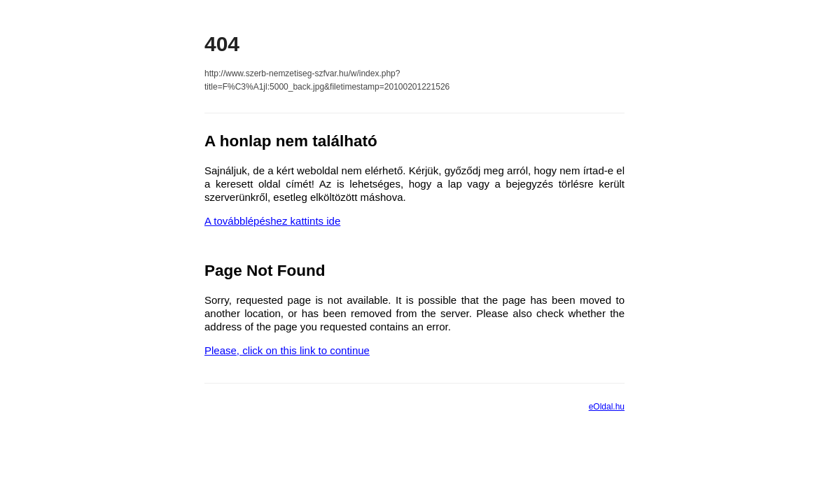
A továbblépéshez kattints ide (272, 221)
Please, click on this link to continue (287, 350)
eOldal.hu (607, 407)
